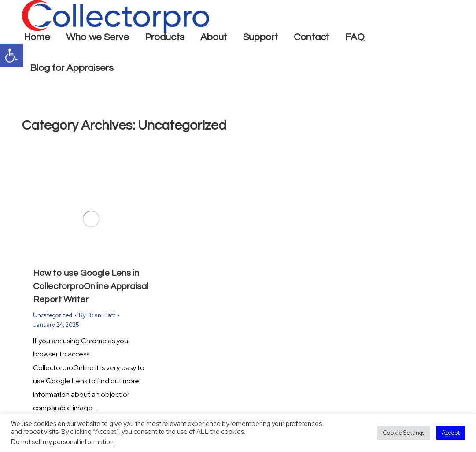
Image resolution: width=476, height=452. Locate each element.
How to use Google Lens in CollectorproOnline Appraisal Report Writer (91, 286)
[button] (11, 56)
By (97, 315)
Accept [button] (451, 433)
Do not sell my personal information (62, 442)
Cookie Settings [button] (404, 433)
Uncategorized (53, 315)
